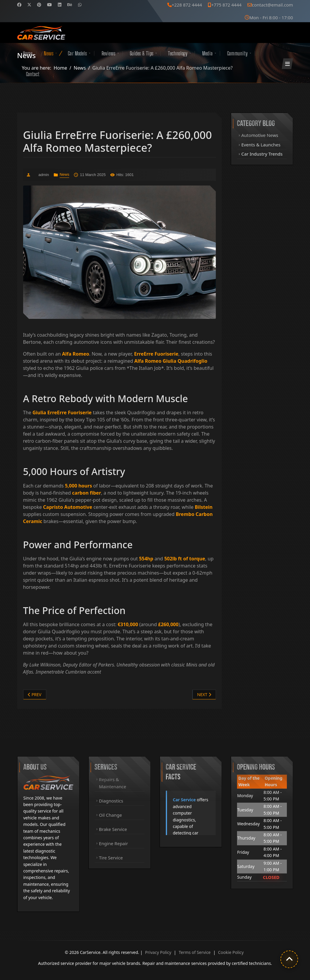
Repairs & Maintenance (113, 783)
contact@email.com (272, 5)
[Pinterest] (39, 5)
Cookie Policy (231, 952)
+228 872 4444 (187, 5)
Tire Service (111, 858)
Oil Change (111, 815)
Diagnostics (111, 801)
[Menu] (287, 64)
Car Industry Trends (262, 154)
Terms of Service (195, 952)
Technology (178, 53)
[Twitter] (29, 5)
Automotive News (260, 135)
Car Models (77, 53)
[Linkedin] (60, 5)
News (49, 53)
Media (207, 53)
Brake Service (113, 829)
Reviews (108, 53)
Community (237, 53)
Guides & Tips (142, 53)
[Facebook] (19, 5)
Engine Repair (114, 843)
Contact (33, 74)
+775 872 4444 (226, 5)
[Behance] (70, 5)
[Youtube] (50, 5)
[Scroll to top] (289, 959)
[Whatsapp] (80, 5)
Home (28, 53)
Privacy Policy (158, 952)
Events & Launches (261, 145)
